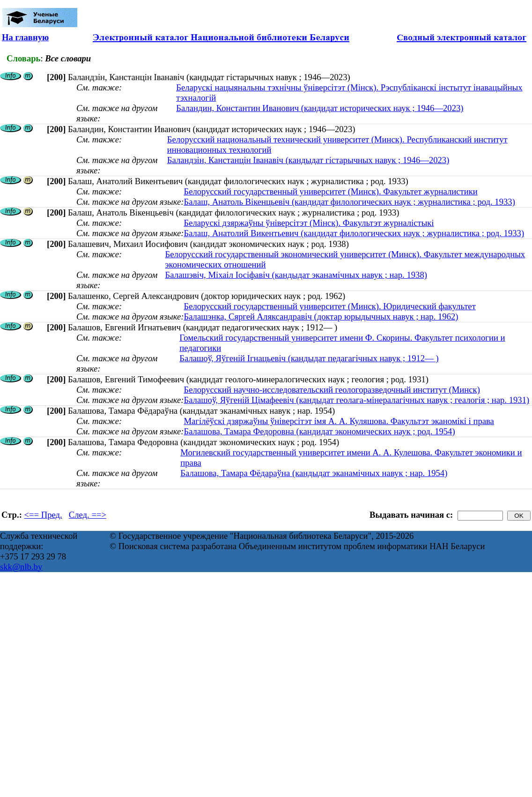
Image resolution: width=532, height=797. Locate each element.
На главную (25, 37)
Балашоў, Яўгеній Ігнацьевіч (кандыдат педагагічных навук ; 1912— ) (309, 358)
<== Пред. (43, 515)
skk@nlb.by (21, 567)
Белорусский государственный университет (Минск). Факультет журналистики (330, 191)
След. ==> (88, 515)
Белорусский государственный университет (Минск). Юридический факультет (329, 306)
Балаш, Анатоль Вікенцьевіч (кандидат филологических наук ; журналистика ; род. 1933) (349, 202)
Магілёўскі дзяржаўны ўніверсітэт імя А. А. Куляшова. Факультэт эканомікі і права (339, 421)
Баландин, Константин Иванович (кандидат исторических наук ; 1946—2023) (320, 108)
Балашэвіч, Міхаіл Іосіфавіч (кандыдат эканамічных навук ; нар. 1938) (296, 275)
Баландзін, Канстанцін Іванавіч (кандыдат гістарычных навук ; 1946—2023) (308, 160)
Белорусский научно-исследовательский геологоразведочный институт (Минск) (332, 390)
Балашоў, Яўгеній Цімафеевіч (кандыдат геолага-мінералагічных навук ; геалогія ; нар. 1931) (356, 400)
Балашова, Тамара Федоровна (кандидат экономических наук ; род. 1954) (319, 431)
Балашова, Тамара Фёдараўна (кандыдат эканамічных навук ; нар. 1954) (314, 473)
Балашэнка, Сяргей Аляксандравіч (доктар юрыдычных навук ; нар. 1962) (321, 317)
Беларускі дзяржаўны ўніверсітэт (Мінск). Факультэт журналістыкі (309, 223)
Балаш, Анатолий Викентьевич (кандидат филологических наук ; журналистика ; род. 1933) (354, 233)
